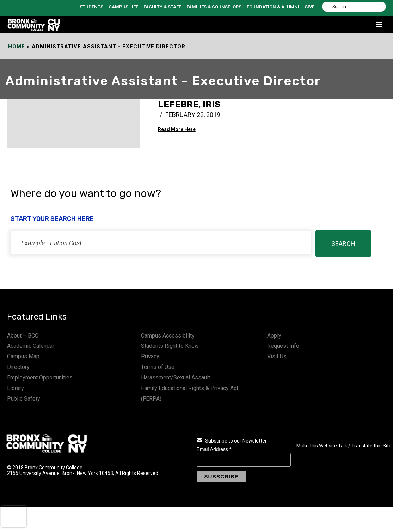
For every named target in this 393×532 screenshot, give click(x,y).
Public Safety (24, 399)
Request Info (283, 346)
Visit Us (277, 356)
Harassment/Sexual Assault (176, 378)
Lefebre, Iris (189, 104)
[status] (161, 243)
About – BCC (23, 336)
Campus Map (23, 356)
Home (17, 47)
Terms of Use (158, 367)
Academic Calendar (31, 346)
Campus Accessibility (168, 336)
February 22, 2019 (193, 115)
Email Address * (214, 449)
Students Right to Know (170, 346)
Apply (274, 336)
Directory (18, 367)
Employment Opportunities (40, 378)
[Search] (354, 7)
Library (16, 388)
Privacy (150, 356)
